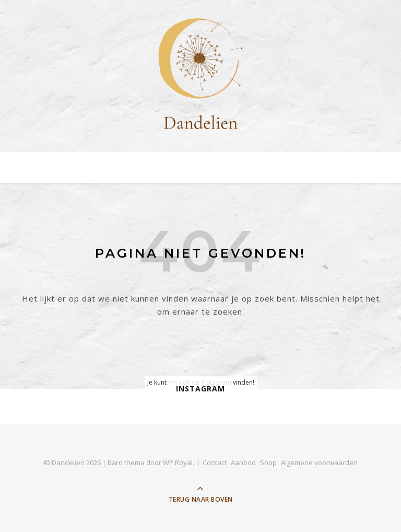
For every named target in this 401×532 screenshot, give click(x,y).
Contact (215, 462)
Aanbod (243, 462)
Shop (268, 462)
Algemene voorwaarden (319, 462)
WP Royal (178, 462)
